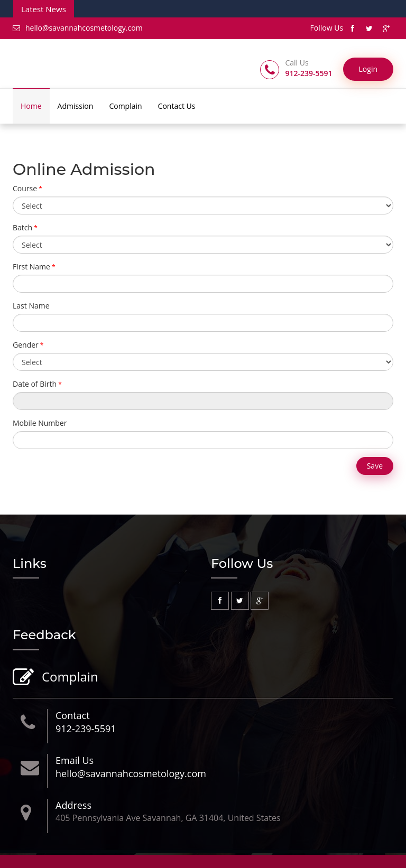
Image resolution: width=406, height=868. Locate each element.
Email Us (75, 760)
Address (73, 805)
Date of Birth (35, 384)
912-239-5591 (86, 729)
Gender (26, 345)
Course (25, 188)
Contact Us (177, 106)
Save (375, 466)
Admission (76, 106)
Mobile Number (40, 423)
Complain (125, 106)
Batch (22, 227)
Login (368, 69)
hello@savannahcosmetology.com (78, 28)
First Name (31, 267)
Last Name (31, 306)
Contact (73, 715)
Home (31, 106)
